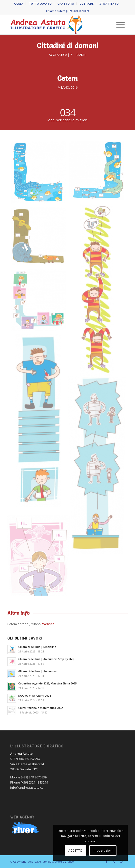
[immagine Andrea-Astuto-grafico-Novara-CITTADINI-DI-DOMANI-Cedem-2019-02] (99, 172)
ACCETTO (76, 851)
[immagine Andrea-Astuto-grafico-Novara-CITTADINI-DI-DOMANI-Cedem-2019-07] (99, 468)
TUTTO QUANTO (40, 4)
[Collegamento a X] (114, 861)
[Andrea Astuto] (56, 25)
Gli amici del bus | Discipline (37, 647)
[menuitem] (19, 4)
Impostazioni (103, 851)
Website (48, 624)
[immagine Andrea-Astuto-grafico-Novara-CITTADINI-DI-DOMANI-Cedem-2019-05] (40, 302)
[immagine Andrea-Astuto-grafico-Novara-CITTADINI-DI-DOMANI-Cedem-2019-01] (40, 174)
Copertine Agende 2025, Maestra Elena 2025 (47, 683)
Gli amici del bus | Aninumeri (38, 671)
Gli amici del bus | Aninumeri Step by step (46, 659)
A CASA (19, 4)
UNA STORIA (66, 4)
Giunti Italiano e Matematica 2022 (40, 708)
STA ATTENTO (109, 4)
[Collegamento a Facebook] (106, 861)
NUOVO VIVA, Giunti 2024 (34, 696)
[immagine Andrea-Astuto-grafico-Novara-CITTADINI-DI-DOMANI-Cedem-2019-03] (99, 292)
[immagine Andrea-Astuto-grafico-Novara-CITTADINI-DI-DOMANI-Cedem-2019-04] (40, 239)
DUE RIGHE (87, 4)
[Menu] (118, 25)
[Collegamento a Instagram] (121, 861)
